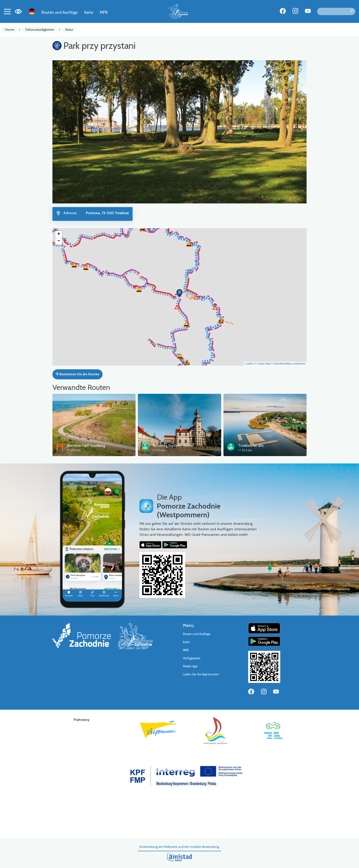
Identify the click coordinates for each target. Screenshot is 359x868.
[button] (179, 293)
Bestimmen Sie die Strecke (77, 374)
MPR (104, 12)
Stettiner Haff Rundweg (86, 445)
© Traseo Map (262, 364)
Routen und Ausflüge (60, 12)
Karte (89, 12)
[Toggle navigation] (7, 11)
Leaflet (249, 364)
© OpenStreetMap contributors (288, 364)
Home (10, 30)
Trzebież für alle (251, 445)
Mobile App (190, 666)
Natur (69, 30)
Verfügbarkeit (192, 658)
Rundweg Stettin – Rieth (172, 445)
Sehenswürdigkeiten (40, 30)
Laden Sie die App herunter (201, 674)
